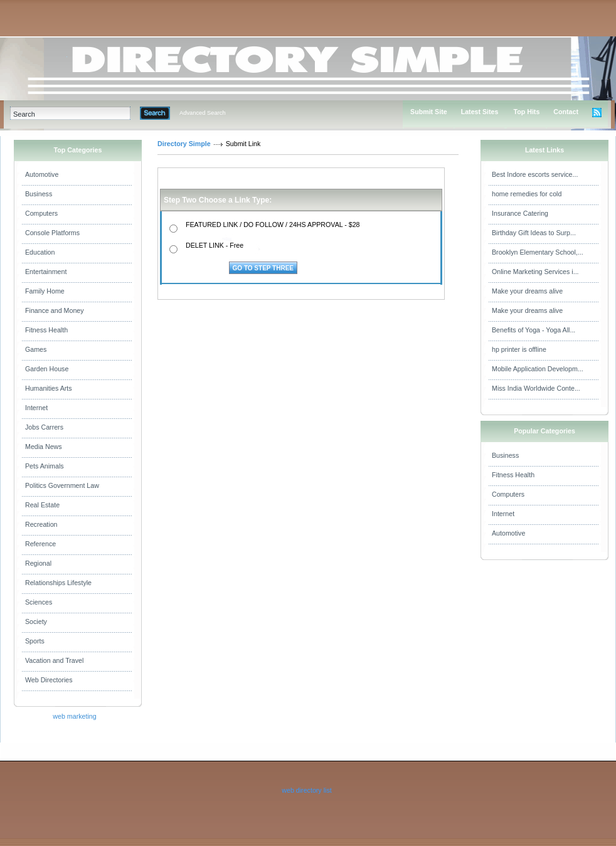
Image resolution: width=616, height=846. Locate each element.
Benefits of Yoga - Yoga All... (534, 330)
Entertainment (46, 272)
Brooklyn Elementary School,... (538, 252)
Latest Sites (480, 112)
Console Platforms (52, 233)
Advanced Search (203, 113)
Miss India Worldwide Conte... (536, 388)
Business (39, 194)
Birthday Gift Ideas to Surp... (534, 233)
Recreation (41, 524)
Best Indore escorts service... (535, 174)
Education (40, 252)
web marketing (74, 716)
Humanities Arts (49, 388)
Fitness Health (46, 330)
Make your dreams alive (527, 291)
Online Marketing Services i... (535, 272)
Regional (38, 563)
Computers (41, 213)
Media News (44, 447)
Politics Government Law (62, 485)
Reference (40, 544)
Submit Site (429, 112)
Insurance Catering (520, 213)
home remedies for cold (527, 194)
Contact (566, 112)
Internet (36, 408)
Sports (35, 641)
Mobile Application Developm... (538, 369)
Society (36, 621)
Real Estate (42, 505)
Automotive (42, 174)
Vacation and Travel (54, 660)
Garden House (47, 369)
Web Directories (49, 680)
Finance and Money (55, 310)
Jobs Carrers (44, 427)
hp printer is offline (519, 349)
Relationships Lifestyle (58, 583)
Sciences (39, 602)
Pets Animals (45, 466)
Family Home (45, 291)
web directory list (306, 790)
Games (36, 349)
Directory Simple (184, 144)
